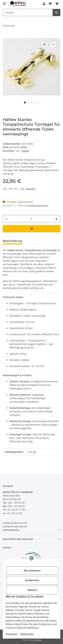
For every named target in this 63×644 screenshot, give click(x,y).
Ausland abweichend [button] (39, 205)
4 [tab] (35, 103)
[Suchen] (28, 12)
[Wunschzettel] (50, 4)
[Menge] (32, 219)
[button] (44, 4)
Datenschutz (27, 634)
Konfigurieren (32, 580)
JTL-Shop (37, 640)
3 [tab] (32, 103)
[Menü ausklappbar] (4, 2)
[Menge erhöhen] (56, 219)
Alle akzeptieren (32, 571)
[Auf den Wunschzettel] (53, 44)
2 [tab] (28, 103)
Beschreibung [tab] (12, 241)
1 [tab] (25, 103)
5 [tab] (38, 103)
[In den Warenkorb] (5, 36)
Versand (30, 189)
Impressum (11, 634)
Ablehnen (32, 590)
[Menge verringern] (7, 219)
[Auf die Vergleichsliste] (45, 44)
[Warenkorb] (57, 4)
